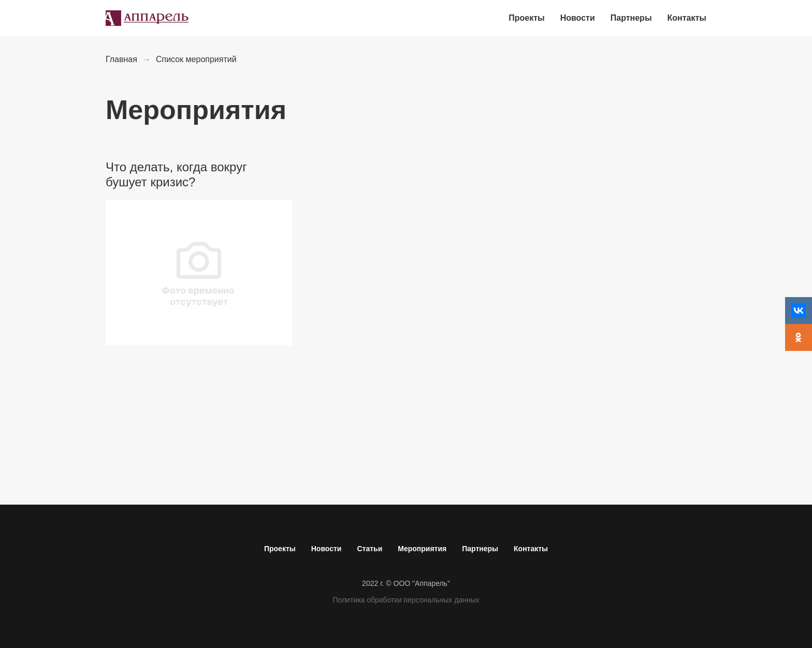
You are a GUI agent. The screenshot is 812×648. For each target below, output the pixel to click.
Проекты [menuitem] (526, 18)
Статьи (369, 549)
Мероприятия (422, 549)
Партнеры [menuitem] (631, 18)
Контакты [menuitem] (687, 18)
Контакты (531, 549)
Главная (121, 59)
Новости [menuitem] (578, 18)
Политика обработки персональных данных (406, 600)
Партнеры (480, 549)
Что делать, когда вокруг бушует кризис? (176, 175)
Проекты (280, 549)
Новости (327, 549)
